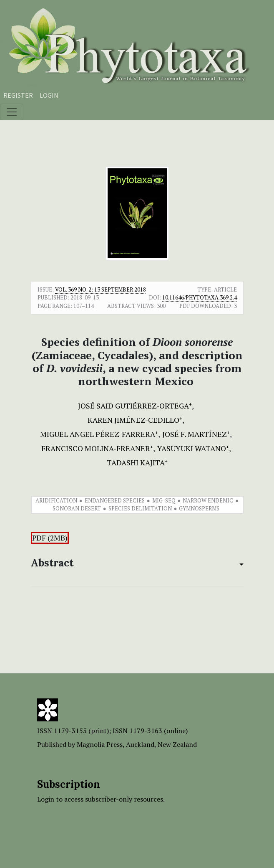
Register (18, 95)
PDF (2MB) (50, 538)
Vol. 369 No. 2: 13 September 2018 (101, 289)
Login (49, 95)
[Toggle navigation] (12, 112)
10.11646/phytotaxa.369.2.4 (200, 297)
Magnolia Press (100, 744)
